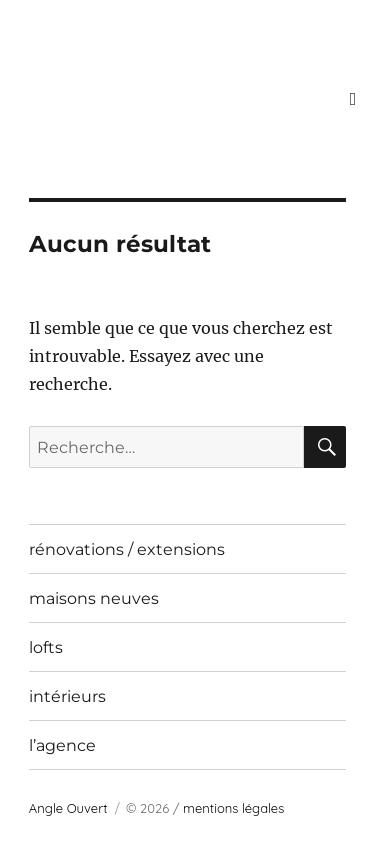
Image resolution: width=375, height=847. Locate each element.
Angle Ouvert (68, 808)
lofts (46, 647)
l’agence (62, 745)
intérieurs (67, 696)
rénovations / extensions (127, 549)
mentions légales (233, 808)
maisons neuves (94, 598)
